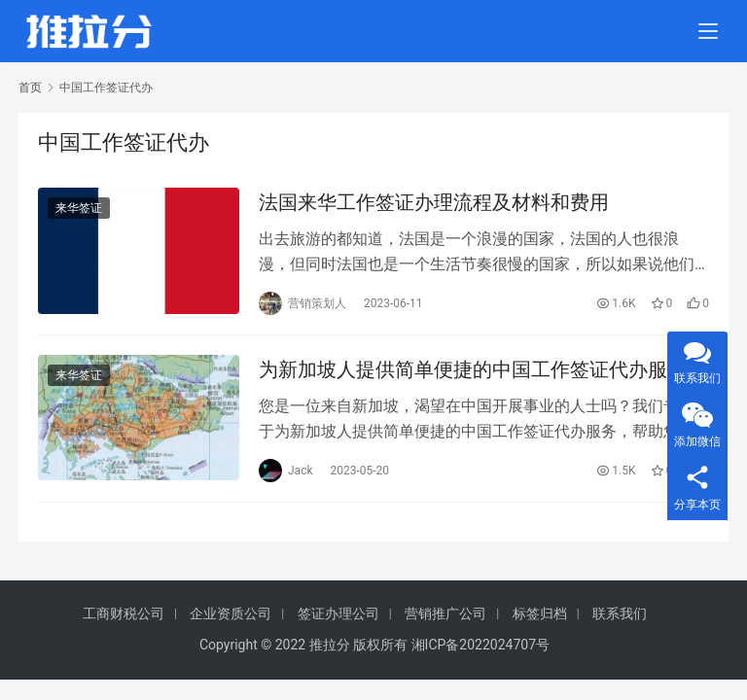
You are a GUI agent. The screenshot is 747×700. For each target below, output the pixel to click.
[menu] (708, 31)
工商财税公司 (124, 613)
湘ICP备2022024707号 (480, 645)
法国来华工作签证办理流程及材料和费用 (434, 202)
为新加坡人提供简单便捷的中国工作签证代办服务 (473, 369)
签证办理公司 (338, 613)
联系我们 (620, 613)
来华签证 (79, 208)
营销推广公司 (445, 613)
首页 (30, 87)
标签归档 (540, 613)
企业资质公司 (231, 613)
